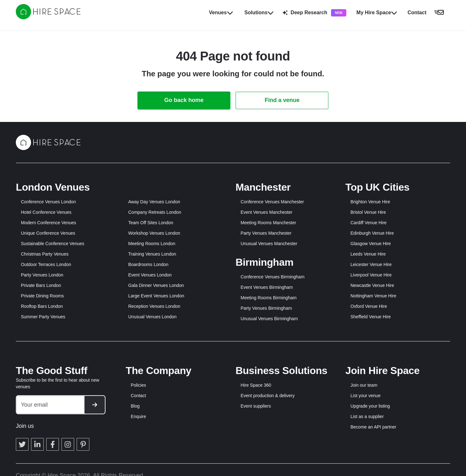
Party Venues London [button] (42, 275)
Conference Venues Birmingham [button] (273, 277)
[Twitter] (22, 444)
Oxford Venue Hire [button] (369, 306)
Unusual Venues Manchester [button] (269, 244)
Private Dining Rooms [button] (42, 296)
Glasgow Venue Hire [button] (371, 244)
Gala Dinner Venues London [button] (156, 285)
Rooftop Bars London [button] (42, 306)
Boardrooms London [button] (148, 264)
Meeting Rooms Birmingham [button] (269, 298)
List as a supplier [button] (367, 416)
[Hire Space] (48, 17)
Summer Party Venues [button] (43, 317)
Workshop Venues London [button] (154, 233)
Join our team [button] (364, 385)
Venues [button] (221, 13)
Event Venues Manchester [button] (267, 212)
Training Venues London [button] (152, 254)
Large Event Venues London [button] (156, 296)
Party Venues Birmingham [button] (266, 308)
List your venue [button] (365, 396)
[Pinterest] (83, 444)
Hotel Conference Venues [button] (46, 212)
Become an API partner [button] (373, 427)
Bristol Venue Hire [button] (368, 212)
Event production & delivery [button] (268, 396)
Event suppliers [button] (256, 406)
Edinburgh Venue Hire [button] (372, 233)
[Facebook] (53, 444)
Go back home (184, 100)
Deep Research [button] (314, 13)
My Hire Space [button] (377, 13)
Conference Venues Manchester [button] (272, 202)
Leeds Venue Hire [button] (368, 254)
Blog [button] (135, 406)
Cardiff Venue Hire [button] (368, 223)
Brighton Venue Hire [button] (370, 202)
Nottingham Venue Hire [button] (373, 296)
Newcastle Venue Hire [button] (372, 285)
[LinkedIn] (37, 444)
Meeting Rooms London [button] (152, 244)
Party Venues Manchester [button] (266, 233)
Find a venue (282, 100)
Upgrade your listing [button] (370, 406)
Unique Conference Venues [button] (48, 233)
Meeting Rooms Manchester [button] (268, 223)
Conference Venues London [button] (48, 202)
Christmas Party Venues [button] (45, 254)
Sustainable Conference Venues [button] (53, 244)
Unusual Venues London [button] (153, 317)
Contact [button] (138, 396)
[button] (428, 13)
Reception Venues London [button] (154, 306)
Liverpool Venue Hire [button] (371, 275)
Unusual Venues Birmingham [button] (269, 319)
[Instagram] (68, 444)
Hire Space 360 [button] (256, 385)
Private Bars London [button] (41, 285)
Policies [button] (138, 385)
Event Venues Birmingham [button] (267, 287)
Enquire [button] (138, 416)
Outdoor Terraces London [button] (46, 264)
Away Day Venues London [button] (154, 202)
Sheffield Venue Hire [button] (370, 317)
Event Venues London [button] (150, 275)
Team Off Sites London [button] (151, 223)
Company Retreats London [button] (155, 212)
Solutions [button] (259, 13)
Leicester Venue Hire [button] (371, 264)
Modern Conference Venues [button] (48, 223)
